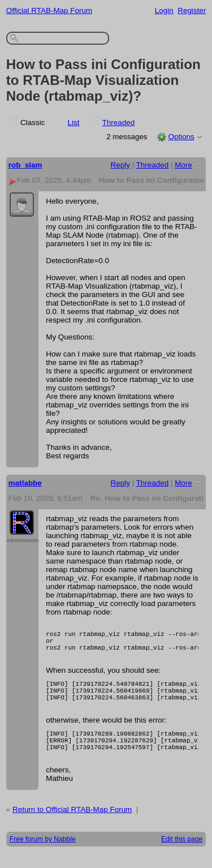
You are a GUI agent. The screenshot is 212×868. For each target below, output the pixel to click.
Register (192, 10)
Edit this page (182, 854)
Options (181, 137)
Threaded (119, 123)
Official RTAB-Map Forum (49, 10)
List (74, 123)
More (183, 165)
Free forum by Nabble (43, 854)
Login (164, 10)
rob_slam (25, 165)
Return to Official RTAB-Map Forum (72, 825)
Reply (120, 165)
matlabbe (25, 483)
